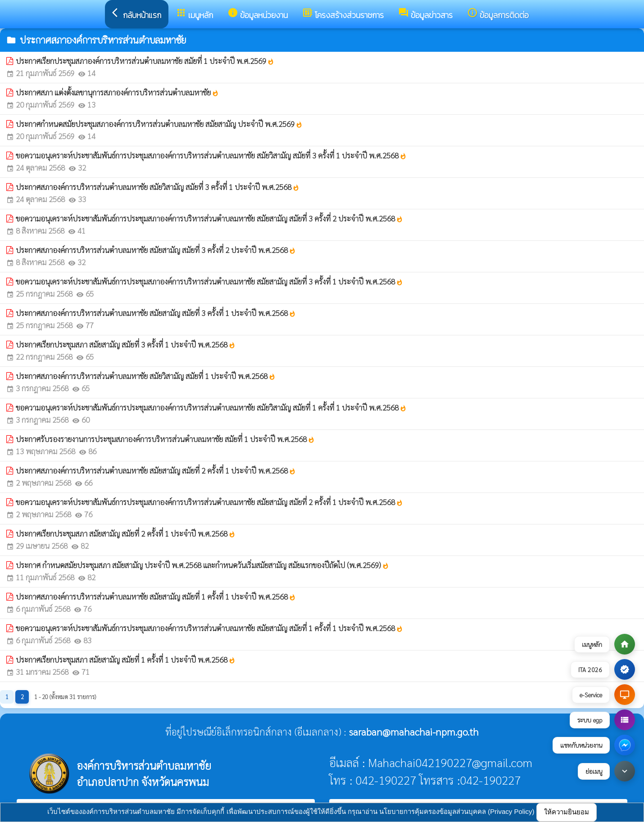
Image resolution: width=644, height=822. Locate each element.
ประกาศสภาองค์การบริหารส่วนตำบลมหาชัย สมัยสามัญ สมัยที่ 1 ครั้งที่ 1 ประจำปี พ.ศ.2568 (156, 596)
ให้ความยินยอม (567, 812)
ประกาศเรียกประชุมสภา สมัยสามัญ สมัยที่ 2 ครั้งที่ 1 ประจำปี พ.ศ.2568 (126, 533)
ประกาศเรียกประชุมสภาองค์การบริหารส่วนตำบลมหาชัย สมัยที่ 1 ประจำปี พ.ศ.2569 (145, 61)
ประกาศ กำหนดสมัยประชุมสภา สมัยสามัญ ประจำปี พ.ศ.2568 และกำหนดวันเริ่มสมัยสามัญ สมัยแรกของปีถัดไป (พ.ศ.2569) (202, 565)
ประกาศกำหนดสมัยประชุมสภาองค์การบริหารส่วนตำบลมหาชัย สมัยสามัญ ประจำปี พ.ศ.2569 (159, 124)
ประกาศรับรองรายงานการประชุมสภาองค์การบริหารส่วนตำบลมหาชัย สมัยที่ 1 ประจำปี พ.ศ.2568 (165, 439)
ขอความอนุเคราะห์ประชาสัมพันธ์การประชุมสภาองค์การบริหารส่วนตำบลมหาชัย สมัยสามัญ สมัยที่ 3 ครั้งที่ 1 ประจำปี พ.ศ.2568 (209, 281)
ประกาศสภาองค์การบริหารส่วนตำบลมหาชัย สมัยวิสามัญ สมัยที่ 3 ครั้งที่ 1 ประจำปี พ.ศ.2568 (158, 187)
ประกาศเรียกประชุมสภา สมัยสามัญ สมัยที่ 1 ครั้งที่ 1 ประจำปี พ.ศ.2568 (126, 659)
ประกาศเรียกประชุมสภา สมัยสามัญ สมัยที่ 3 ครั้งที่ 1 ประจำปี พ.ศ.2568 (126, 344)
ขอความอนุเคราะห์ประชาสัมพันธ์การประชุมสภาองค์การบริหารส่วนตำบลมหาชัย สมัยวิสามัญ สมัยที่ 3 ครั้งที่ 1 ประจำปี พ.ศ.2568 (211, 155)
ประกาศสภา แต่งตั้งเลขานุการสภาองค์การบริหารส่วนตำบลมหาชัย (117, 92)
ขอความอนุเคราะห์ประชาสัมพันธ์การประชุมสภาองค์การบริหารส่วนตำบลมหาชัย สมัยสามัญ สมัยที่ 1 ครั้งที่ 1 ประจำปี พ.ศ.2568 (209, 628)
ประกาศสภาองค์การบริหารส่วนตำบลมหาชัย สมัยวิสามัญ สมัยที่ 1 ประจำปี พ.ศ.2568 (146, 376)
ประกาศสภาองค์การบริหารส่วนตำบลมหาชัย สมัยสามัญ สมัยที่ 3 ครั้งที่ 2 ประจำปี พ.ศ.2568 (156, 250)
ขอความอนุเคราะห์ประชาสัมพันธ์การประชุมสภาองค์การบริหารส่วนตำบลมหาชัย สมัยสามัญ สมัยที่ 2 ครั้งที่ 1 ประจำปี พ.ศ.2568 (209, 502)
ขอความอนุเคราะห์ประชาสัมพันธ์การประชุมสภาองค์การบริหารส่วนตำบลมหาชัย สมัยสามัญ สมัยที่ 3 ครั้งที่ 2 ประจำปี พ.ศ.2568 (209, 218)
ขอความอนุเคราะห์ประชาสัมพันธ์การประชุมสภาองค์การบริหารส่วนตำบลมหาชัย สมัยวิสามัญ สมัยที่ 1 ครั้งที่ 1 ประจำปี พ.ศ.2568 (211, 407)
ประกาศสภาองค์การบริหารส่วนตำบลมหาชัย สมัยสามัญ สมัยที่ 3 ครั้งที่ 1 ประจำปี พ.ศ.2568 (156, 313)
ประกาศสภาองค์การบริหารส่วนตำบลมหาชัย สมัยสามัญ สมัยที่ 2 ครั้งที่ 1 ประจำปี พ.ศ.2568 (156, 470)
